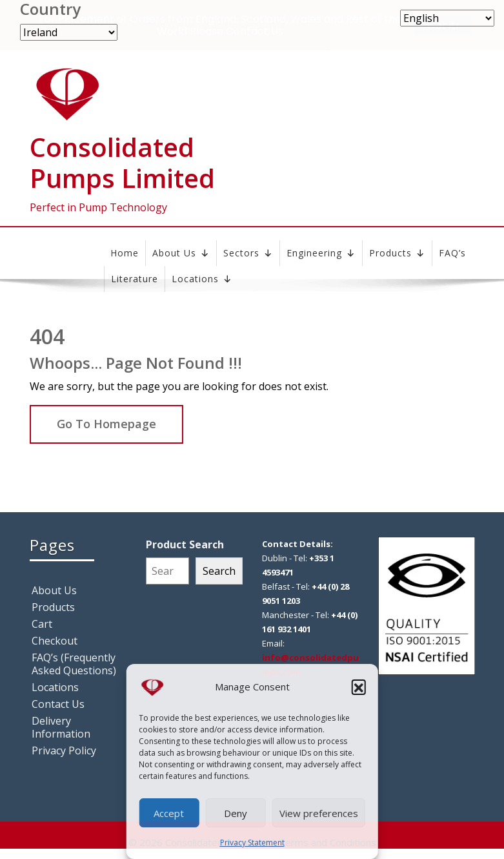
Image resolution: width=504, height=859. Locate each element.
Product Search (185, 544)
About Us (181, 253)
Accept (169, 813)
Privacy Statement (252, 843)
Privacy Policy (64, 750)
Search (219, 571)
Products (397, 253)
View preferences (319, 813)
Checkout (55, 641)
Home (125, 253)
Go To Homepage (106, 424)
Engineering (321, 253)
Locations (55, 687)
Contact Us (58, 704)
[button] (359, 687)
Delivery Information (61, 727)
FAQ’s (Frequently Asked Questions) (74, 664)
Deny (236, 813)
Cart (42, 624)
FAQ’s (452, 253)
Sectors (248, 253)
